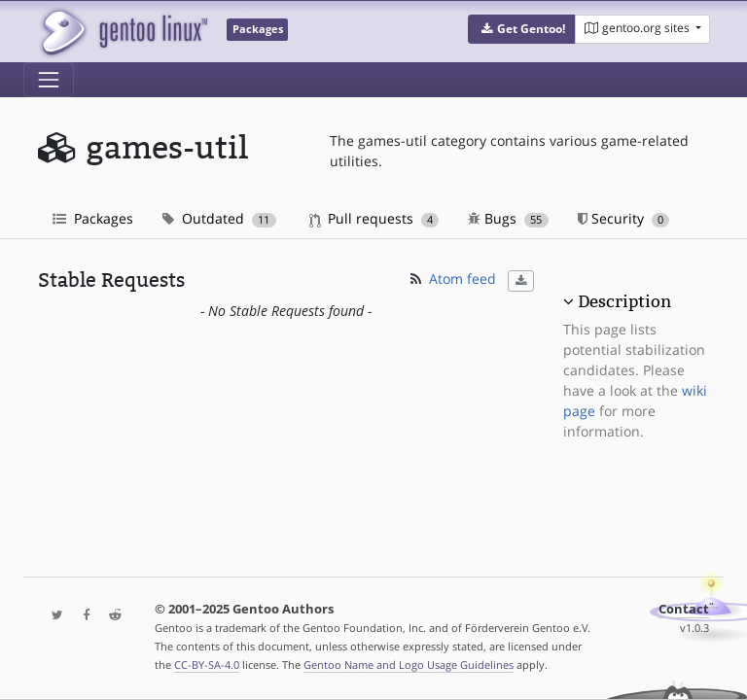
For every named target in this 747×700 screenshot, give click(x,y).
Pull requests (374, 218)
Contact (684, 609)
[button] (522, 29)
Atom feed (452, 279)
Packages (93, 218)
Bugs (508, 218)
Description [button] (624, 301)
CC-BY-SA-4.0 (207, 665)
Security (624, 218)
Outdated (219, 218)
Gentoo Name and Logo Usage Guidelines (409, 665)
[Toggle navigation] (49, 80)
